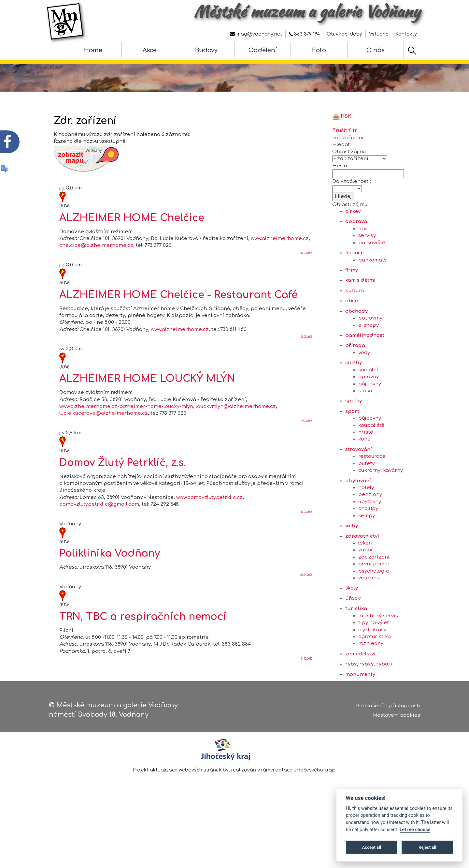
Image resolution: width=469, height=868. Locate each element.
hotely (366, 511)
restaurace (372, 480)
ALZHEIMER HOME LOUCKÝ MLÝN (147, 402)
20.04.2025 (306, 598)
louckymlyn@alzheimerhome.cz (236, 430)
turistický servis (378, 639)
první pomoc (374, 587)
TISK (342, 139)
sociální (368, 393)
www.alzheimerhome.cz (280, 262)
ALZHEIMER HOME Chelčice (132, 241)
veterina (369, 601)
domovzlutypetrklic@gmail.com (99, 528)
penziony (370, 518)
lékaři (365, 566)
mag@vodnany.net (256, 34)
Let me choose (415, 830)
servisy (367, 259)
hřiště (366, 455)
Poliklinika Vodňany (110, 577)
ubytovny (370, 525)
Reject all (427, 847)
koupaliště (371, 449)
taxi (363, 252)
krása (365, 414)
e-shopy (369, 348)
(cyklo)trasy (372, 653)
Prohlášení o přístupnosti (388, 708)
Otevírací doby (344, 34)
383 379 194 (304, 34)
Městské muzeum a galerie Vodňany (307, 11)
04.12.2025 (306, 682)
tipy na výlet (374, 646)
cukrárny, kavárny (381, 494)
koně (364, 463)
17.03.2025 (307, 276)
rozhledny (371, 667)
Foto (319, 50)
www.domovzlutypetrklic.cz (209, 521)
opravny (369, 400)
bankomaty (372, 283)
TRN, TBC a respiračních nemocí (143, 640)
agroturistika (375, 660)
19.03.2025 (307, 444)
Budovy (206, 50)
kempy (367, 539)
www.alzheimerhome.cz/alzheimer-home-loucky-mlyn (126, 430)
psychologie (374, 594)
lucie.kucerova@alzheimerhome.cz (104, 437)
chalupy (368, 532)
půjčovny (370, 407)
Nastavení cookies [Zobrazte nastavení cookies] (397, 717)
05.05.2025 (306, 360)
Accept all (372, 847)
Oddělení (263, 50)
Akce (150, 50)
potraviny (370, 341)
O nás (376, 50)
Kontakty (406, 34)
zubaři (367, 573)
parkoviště (372, 266)
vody (364, 376)
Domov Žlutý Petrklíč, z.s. (123, 486)
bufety (366, 487)
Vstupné (379, 34)
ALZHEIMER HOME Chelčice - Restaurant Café (178, 318)
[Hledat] (412, 51)
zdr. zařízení (374, 580)
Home (93, 50)
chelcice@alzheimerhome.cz (96, 269)
